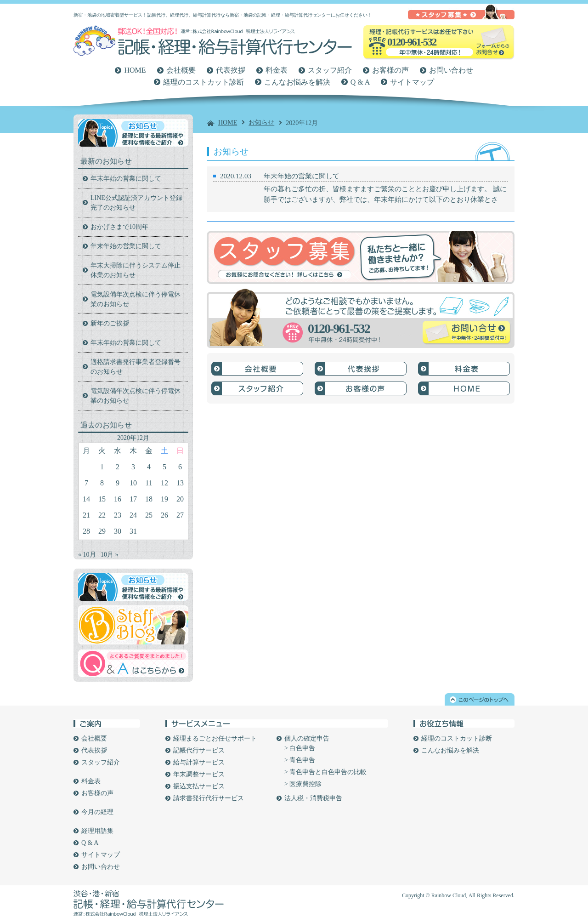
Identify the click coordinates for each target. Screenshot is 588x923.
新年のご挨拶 (110, 323)
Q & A (360, 82)
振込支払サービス (199, 786)
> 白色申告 (300, 748)
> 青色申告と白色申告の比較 (325, 772)
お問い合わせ (451, 70)
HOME (135, 70)
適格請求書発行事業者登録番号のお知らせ (136, 367)
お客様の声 (390, 70)
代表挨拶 (231, 70)
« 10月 (87, 555)
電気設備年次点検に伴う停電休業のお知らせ (136, 299)
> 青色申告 (300, 760)
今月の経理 (97, 812)
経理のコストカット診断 (204, 82)
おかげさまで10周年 (119, 227)
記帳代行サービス (199, 750)
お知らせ (261, 122)
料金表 (277, 70)
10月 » (110, 555)
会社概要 (181, 70)
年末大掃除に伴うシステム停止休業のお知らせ (136, 270)
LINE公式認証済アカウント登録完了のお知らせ (136, 203)
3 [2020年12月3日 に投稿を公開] (133, 467)
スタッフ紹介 (330, 70)
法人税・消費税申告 (313, 798)
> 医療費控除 (303, 784)
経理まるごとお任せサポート (215, 738)
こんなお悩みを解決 (297, 82)
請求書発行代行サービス (209, 798)
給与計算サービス (199, 762)
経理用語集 (97, 831)
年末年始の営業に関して (302, 176)
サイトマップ (412, 82)
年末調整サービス (199, 774)
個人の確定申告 (307, 738)
